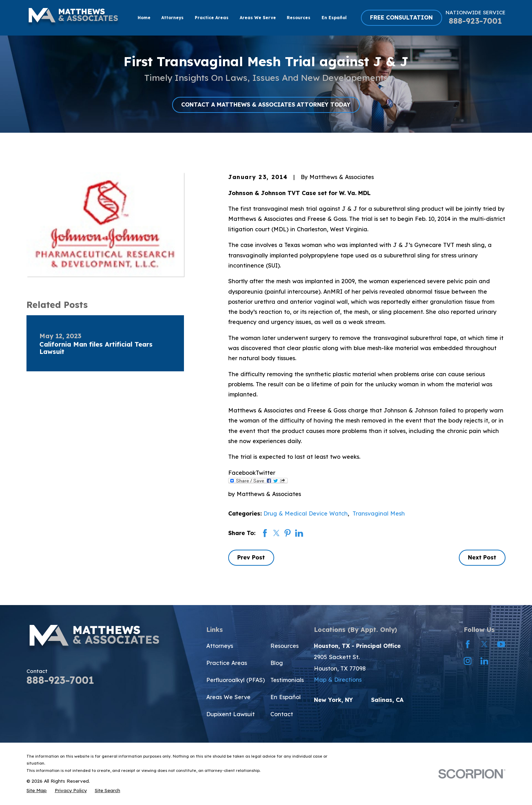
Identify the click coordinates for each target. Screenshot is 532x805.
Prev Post (251, 557)
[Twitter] (484, 644)
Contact (282, 714)
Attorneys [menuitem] (172, 18)
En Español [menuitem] (334, 18)
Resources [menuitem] (299, 18)
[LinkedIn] (484, 661)
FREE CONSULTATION (401, 17)
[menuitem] (37, 790)
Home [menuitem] (144, 18)
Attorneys (220, 646)
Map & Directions (338, 680)
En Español (286, 697)
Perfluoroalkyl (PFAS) (236, 680)
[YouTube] (501, 644)
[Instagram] (468, 661)
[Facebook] (468, 644)
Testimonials (287, 680)
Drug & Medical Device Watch (306, 513)
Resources (284, 646)
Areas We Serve (228, 697)
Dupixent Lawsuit (230, 714)
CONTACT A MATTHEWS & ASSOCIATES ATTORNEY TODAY (266, 105)
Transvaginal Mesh (379, 513)
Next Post (482, 557)
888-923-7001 (475, 21)
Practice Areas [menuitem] (212, 18)
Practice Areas (227, 663)
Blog (277, 663)
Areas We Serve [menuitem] (258, 18)
